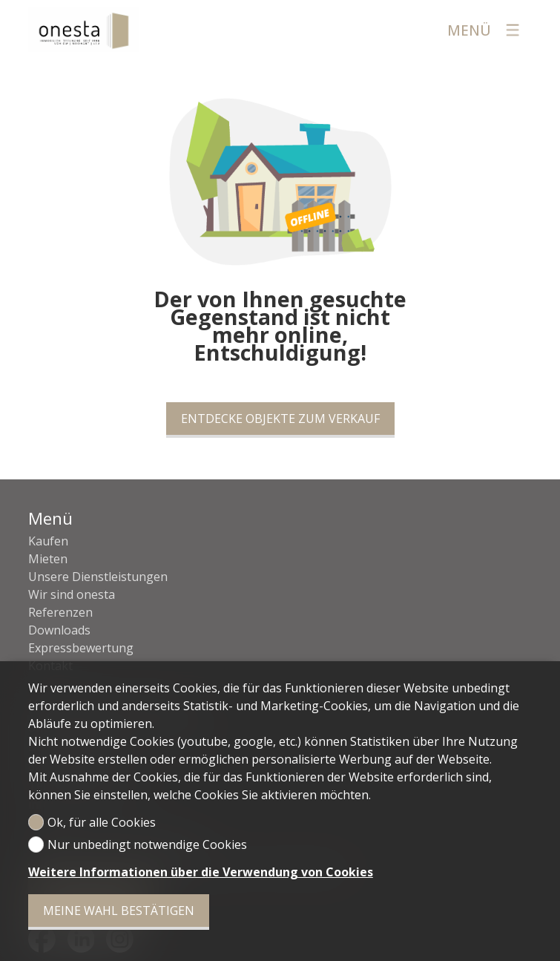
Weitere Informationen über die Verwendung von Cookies (201, 872)
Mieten (48, 559)
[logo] (84, 30)
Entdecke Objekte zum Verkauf (280, 419)
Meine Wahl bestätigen (119, 911)
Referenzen (60, 612)
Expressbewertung (81, 648)
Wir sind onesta (72, 594)
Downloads (59, 630)
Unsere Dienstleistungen (98, 577)
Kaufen (48, 541)
